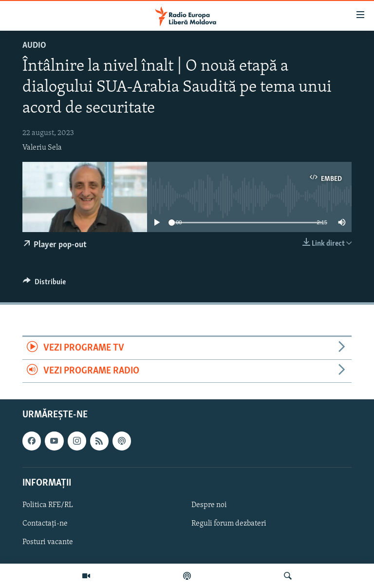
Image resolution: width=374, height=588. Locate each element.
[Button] (44, 284)
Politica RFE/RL (48, 505)
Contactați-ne (45, 524)
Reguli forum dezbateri (229, 524)
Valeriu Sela (42, 148)
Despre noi (209, 505)
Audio (34, 46)
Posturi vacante (48, 542)
